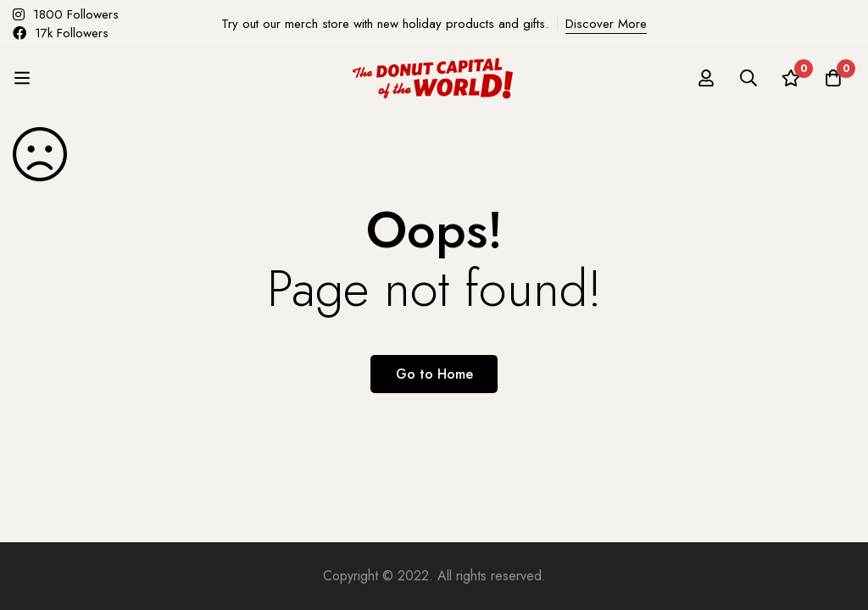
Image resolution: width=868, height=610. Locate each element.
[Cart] (833, 78)
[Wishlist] (791, 78)
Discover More (606, 24)
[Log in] (706, 78)
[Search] (748, 78)
